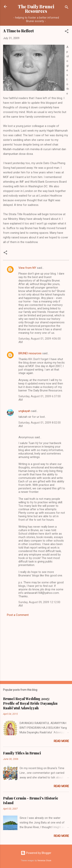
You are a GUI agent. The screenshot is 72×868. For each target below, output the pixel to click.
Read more (61, 741)
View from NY (27, 268)
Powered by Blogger (36, 853)
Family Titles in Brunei (22, 753)
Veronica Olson (44, 861)
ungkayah (24, 411)
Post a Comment (18, 615)
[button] (67, 32)
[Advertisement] (36, 648)
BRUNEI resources (30, 353)
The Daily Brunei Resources (36, 9)
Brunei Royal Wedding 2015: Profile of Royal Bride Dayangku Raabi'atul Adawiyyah (30, 703)
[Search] (67, 8)
